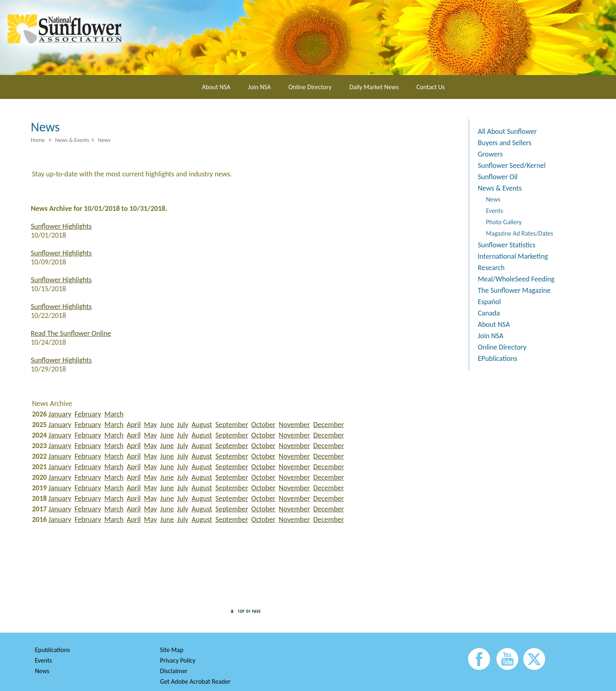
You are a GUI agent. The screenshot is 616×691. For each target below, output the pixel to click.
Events (494, 211)
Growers (490, 154)
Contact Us (431, 87)
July (183, 425)
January (60, 414)
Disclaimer (174, 671)
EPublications (497, 358)
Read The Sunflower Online (71, 333)
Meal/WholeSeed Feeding (516, 279)
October (263, 425)
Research (491, 268)
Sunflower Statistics (507, 245)
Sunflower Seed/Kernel (512, 165)
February (88, 414)
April (134, 425)
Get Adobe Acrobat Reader (195, 681)
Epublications (52, 650)
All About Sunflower (507, 131)
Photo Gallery (504, 222)
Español (489, 302)
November (294, 425)
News (493, 199)
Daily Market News (374, 87)
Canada (489, 313)
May (150, 425)
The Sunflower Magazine (514, 290)
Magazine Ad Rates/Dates (520, 233)
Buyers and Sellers (505, 143)
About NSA (216, 87)
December (329, 425)
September (231, 425)
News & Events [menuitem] (72, 140)
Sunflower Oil (498, 177)
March (114, 414)
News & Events (500, 188)
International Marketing (513, 256)
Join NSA (259, 87)
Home (38, 140)
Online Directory (310, 87)
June (167, 425)
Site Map (172, 650)
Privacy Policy (178, 660)
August (202, 425)
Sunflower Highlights (61, 226)
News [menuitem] (104, 140)
